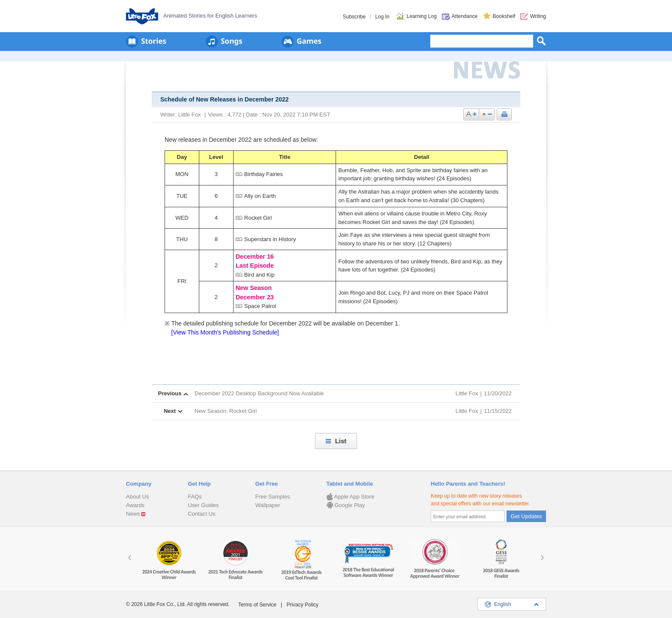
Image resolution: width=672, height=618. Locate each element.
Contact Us (201, 514)
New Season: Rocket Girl (226, 411)
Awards (135, 505)
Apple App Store (350, 497)
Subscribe (354, 17)
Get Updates (526, 516)
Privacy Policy (302, 605)
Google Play (345, 505)
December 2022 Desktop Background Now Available (259, 393)
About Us (137, 497)
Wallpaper (267, 505)
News (133, 514)
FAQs (195, 497)
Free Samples (272, 497)
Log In (382, 17)
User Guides (203, 505)
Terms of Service (257, 605)
